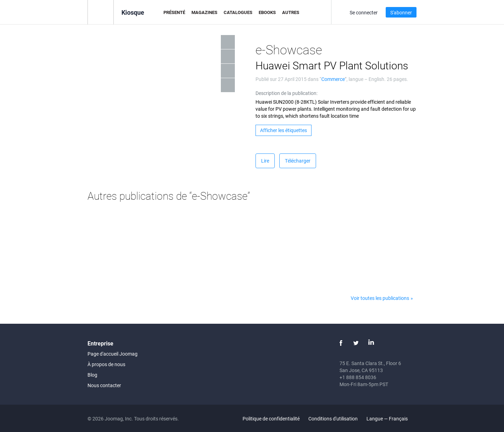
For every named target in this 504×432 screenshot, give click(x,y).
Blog (92, 375)
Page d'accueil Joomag (113, 354)
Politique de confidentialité (271, 419)
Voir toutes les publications (380, 298)
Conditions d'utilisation (333, 419)
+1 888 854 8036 (358, 377)
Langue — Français (391, 419)
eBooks (267, 12)
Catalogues (238, 12)
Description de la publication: (286, 93)
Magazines (204, 12)
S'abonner (401, 12)
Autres (291, 12)
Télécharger (298, 161)
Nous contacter (104, 385)
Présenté (174, 12)
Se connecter (364, 12)
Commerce (333, 79)
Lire (265, 161)
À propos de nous (106, 364)
